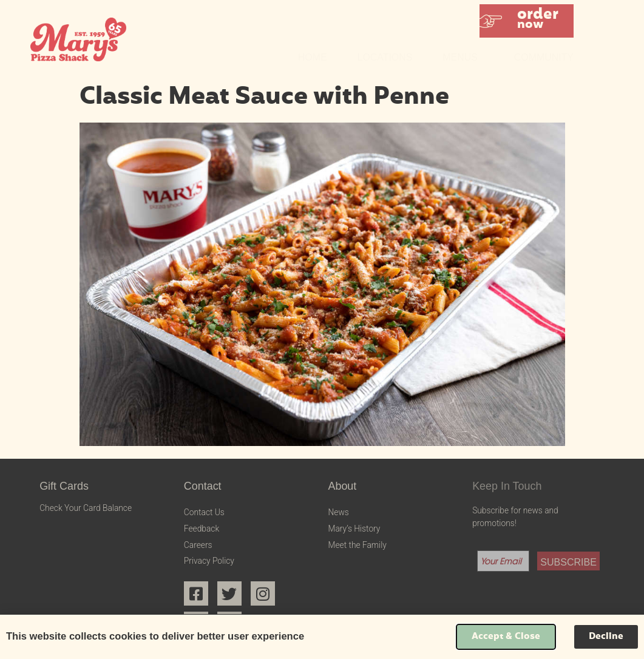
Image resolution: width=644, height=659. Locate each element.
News (338, 512)
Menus (463, 58)
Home (313, 57)
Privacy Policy (209, 561)
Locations (385, 57)
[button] (527, 21)
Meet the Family (357, 545)
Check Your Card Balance (86, 508)
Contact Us (204, 512)
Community (544, 57)
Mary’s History (354, 529)
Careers (198, 545)
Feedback (202, 529)
